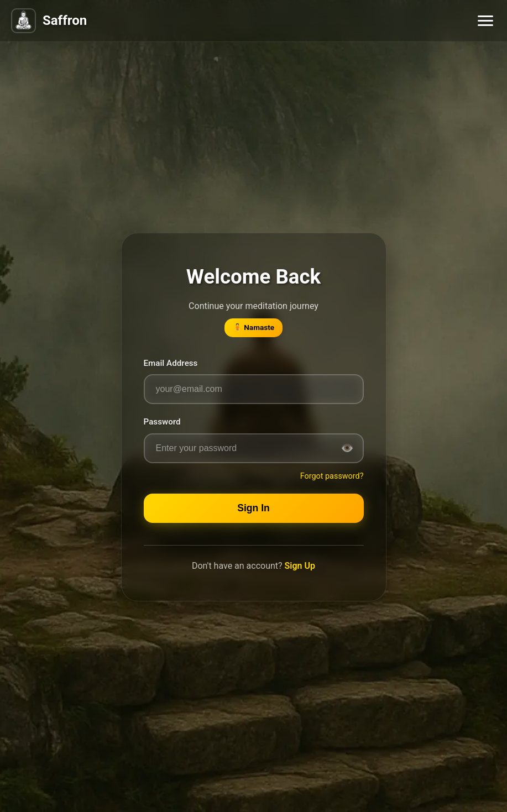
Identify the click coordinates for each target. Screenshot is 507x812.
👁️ (347, 447)
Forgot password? (332, 476)
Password (162, 422)
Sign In (253, 508)
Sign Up (300, 566)
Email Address (171, 363)
